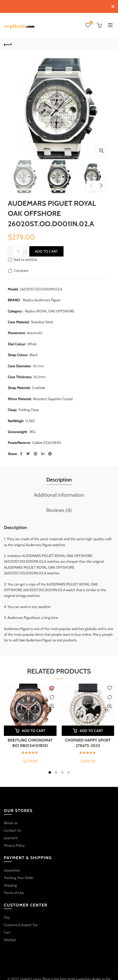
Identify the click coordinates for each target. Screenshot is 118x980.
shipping (10, 883)
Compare (21, 268)
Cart (7, 930)
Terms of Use (14, 890)
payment (11, 836)
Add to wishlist (25, 257)
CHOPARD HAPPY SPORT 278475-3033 (88, 741)
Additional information (59, 493)
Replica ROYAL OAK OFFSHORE (50, 309)
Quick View (52, 704)
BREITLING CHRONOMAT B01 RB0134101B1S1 (30, 741)
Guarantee (12, 868)
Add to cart (46, 249)
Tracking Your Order (19, 875)
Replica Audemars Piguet (42, 298)
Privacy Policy (14, 843)
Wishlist (90, 21)
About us (11, 821)
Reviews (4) (59, 508)
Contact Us (12, 828)
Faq (7, 915)
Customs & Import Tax (21, 923)
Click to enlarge (101, 148)
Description (59, 478)
